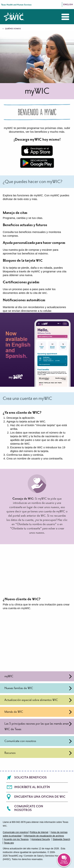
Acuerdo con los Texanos (16, 839)
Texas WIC (14, 17)
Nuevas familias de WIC (38, 688)
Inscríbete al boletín (32, 787)
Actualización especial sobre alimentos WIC (38, 700)
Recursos (38, 753)
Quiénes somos (13, 29)
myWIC (38, 676)
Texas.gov (9, 843)
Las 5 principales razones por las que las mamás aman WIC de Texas (38, 726)
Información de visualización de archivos (44, 836)
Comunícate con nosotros (38, 741)
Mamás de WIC (38, 712)
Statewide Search (61, 839)
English (68, 5)
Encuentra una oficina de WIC (40, 797)
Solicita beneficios (30, 778)
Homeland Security (41, 839)
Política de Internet (39, 832)
